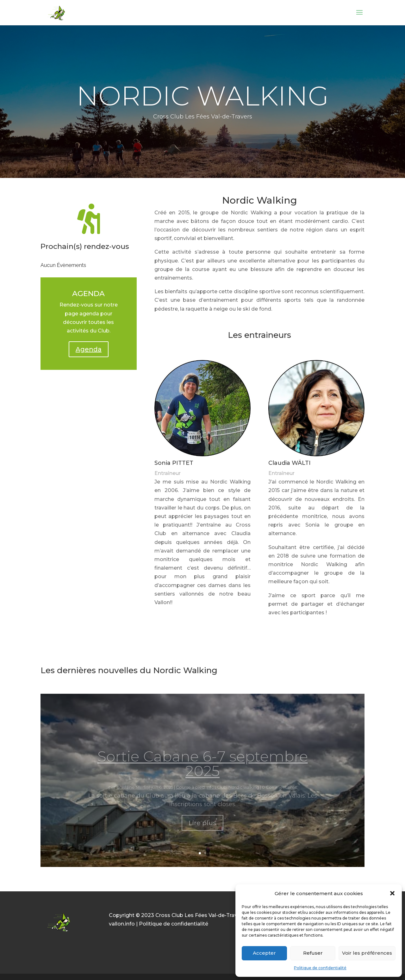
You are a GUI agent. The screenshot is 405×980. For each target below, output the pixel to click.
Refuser (313, 953)
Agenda (89, 349)
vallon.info (122, 924)
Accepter (264, 953)
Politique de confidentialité (320, 968)
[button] (392, 893)
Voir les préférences (367, 953)
